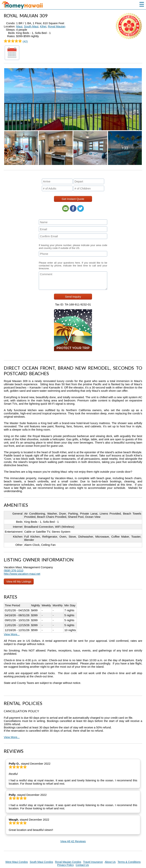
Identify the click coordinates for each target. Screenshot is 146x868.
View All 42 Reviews (73, 841)
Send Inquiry (73, 297)
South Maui (31, 26)
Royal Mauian (57, 26)
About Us (110, 862)
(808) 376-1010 (14, 570)
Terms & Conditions (129, 862)
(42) (16, 41)
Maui (19, 26)
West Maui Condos (17, 862)
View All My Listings (19, 581)
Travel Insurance (93, 862)
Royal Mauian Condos (68, 862)
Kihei (43, 26)
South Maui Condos (41, 862)
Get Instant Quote (73, 199)
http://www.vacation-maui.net (22, 574)
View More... (12, 634)
